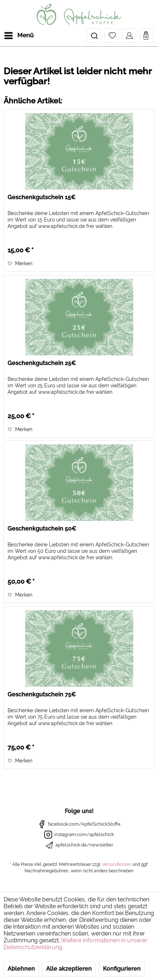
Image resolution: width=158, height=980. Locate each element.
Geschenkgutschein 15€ (42, 197)
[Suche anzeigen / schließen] (94, 36)
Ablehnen (21, 969)
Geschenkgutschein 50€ (42, 529)
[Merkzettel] (111, 36)
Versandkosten (117, 864)
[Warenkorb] (146, 36)
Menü (19, 34)
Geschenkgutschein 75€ (42, 694)
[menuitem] (19, 36)
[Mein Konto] (129, 36)
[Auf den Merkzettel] (20, 263)
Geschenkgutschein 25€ (42, 363)
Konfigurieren (122, 969)
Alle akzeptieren (69, 969)
